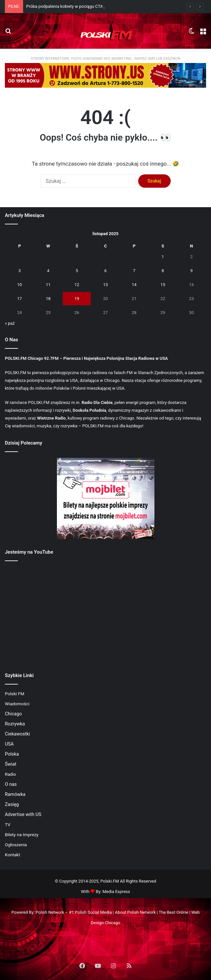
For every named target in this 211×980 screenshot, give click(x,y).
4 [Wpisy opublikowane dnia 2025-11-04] (48, 271)
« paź (10, 323)
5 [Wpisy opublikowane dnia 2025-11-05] (77, 271)
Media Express (116, 892)
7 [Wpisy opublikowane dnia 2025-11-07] (134, 271)
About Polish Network (135, 912)
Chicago (13, 714)
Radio (11, 774)
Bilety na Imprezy (22, 835)
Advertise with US (23, 814)
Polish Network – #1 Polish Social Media (73, 912)
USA (9, 744)
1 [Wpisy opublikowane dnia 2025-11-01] (163, 257)
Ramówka (15, 794)
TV (8, 824)
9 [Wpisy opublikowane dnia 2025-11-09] (191, 271)
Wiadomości (17, 704)
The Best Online (173, 912)
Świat (11, 764)
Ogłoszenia (16, 845)
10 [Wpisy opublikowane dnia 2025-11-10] (20, 285)
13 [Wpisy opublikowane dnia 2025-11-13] (105, 285)
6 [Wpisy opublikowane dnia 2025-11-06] (105, 271)
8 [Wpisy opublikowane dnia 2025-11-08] (163, 271)
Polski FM (15, 694)
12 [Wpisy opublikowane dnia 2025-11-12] (77, 285)
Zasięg (12, 804)
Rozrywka (15, 724)
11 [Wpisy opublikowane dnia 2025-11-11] (48, 285)
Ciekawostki (17, 734)
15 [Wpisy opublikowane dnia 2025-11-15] (163, 285)
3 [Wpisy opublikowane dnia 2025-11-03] (19, 271)
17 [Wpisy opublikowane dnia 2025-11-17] (20, 299)
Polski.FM (110, 881)
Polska (12, 754)
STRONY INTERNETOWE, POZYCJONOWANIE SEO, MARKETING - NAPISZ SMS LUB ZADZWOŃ (105, 59)
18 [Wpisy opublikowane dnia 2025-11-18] (48, 299)
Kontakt (13, 855)
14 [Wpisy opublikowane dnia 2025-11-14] (134, 285)
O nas (11, 784)
